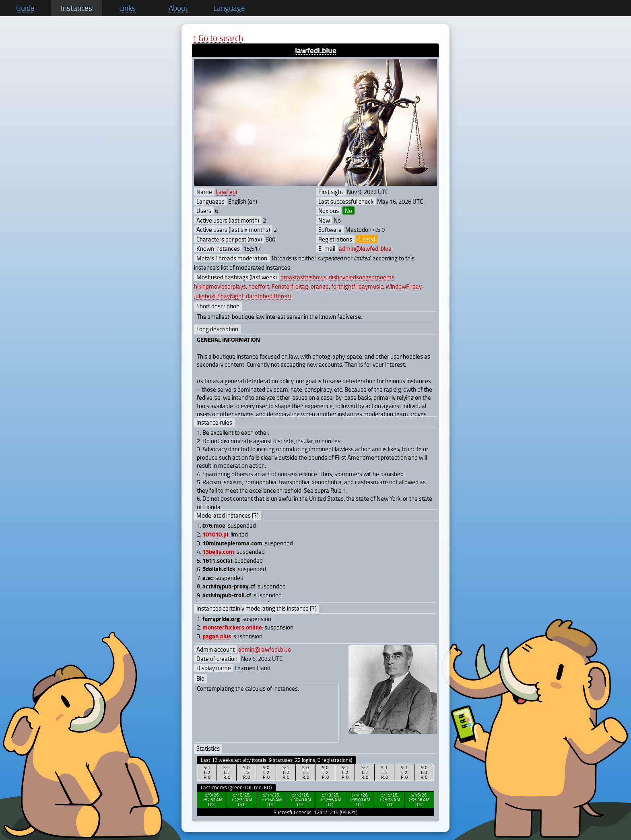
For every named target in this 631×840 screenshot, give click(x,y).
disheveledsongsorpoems (362, 277)
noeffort (259, 286)
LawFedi (226, 192)
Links (127, 8)
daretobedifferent (269, 296)
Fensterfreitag (290, 286)
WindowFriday (403, 286)
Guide (25, 8)
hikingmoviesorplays (220, 286)
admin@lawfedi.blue (365, 248)
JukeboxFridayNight (219, 296)
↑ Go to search (218, 38)
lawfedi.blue (316, 50)
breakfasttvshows (303, 277)
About (178, 8)
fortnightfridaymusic (357, 286)
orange (320, 286)
